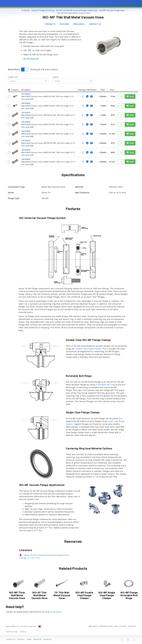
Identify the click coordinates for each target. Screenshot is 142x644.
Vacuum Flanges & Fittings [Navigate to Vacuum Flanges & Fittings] (43, 10)
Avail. (103, 90)
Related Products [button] (73, 569)
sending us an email (51, 612)
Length (56, 77)
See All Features (31, 59)
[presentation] (71, 322)
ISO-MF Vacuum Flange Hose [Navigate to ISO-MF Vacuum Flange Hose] (112, 10)
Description (26, 90)
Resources (79, 24)
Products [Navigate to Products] (26, 10)
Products (50, 24)
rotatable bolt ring (106, 385)
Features (64, 24)
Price (112, 90)
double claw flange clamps (88, 349)
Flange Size (13, 77)
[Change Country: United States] (40, 627)
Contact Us (95, 24)
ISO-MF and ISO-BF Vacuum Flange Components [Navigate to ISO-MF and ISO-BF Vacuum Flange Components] (77, 10)
